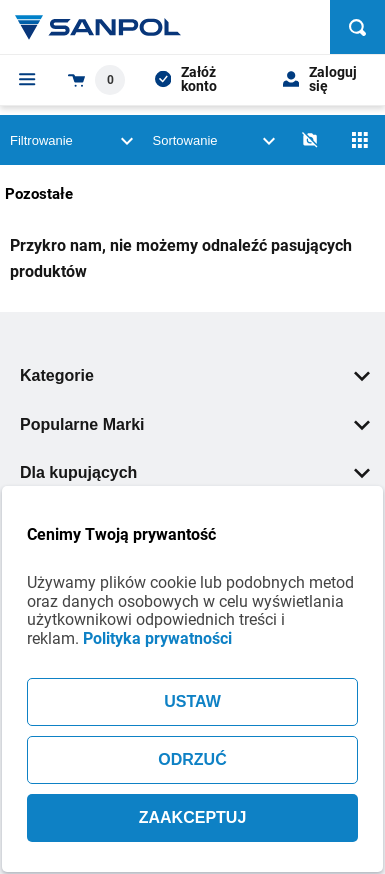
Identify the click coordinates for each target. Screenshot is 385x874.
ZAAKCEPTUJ (193, 817)
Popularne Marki (195, 424)
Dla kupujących (195, 472)
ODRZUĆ (192, 759)
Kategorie (195, 375)
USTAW (192, 701)
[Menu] (27, 79)
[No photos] (310, 140)
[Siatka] (360, 140)
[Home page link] (98, 27)
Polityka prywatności (157, 638)
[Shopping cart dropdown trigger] (96, 80)
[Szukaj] (357, 27)
